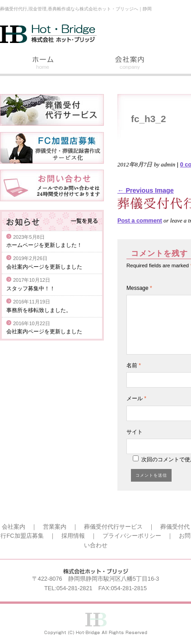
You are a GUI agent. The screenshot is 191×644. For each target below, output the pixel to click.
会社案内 (130, 64)
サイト (135, 432)
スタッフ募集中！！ (31, 289)
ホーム (43, 64)
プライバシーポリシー (132, 536)
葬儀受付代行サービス (113, 527)
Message (139, 288)
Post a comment (140, 220)
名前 (134, 365)
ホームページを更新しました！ (44, 245)
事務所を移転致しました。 (39, 310)
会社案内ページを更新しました (44, 267)
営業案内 (55, 527)
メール (136, 398)
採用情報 (73, 536)
